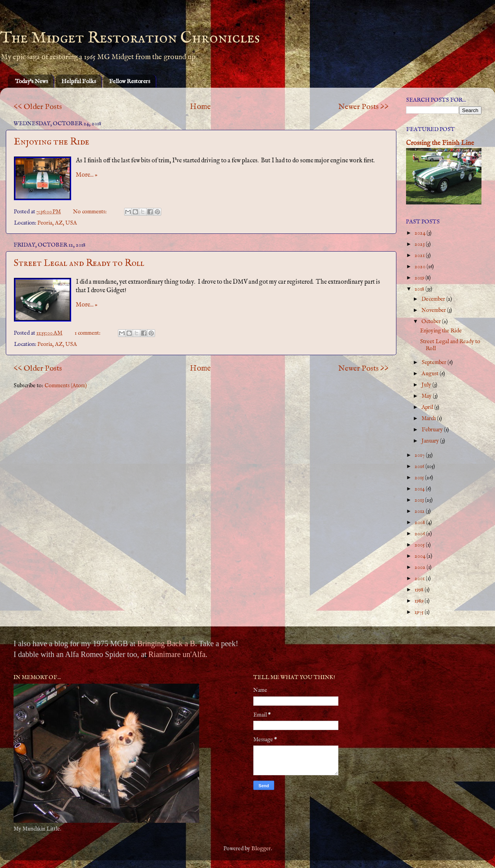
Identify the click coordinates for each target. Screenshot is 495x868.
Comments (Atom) (66, 386)
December (434, 299)
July (427, 385)
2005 (420, 545)
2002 (421, 567)
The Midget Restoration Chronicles (130, 38)
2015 (420, 478)
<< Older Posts (38, 107)
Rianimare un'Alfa (177, 654)
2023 (420, 244)
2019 (420, 278)
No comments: (90, 212)
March (429, 419)
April (428, 407)
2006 (420, 534)
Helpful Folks (79, 81)
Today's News (32, 81)
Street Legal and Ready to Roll (79, 263)
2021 (420, 255)
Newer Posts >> (364, 107)
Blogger (261, 849)
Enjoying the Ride (52, 142)
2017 (420, 455)
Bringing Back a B (166, 643)
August (431, 374)
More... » (87, 175)
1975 (420, 612)
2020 (421, 267)
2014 (420, 489)
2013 (420, 500)
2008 (420, 523)
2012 (420, 511)
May (427, 396)
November (434, 310)
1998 (420, 590)
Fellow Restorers (130, 81)
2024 (421, 233)
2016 (420, 466)
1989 (420, 601)
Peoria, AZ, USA (57, 223)
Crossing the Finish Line (440, 143)
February (433, 430)
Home (200, 107)
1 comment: (88, 333)
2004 (421, 556)
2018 (420, 289)
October (432, 322)
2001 (420, 579)
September (434, 363)
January (431, 441)
